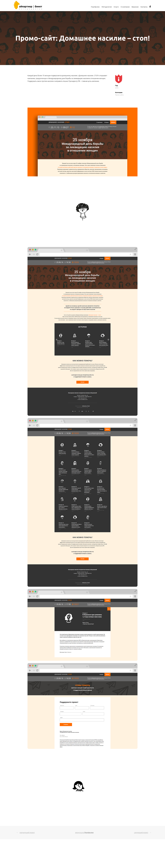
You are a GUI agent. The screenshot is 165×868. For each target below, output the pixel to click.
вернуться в (84, 833)
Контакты (144, 7)
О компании (125, 7)
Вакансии (135, 7)
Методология (107, 7)
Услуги (116, 7)
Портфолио (95, 7)
